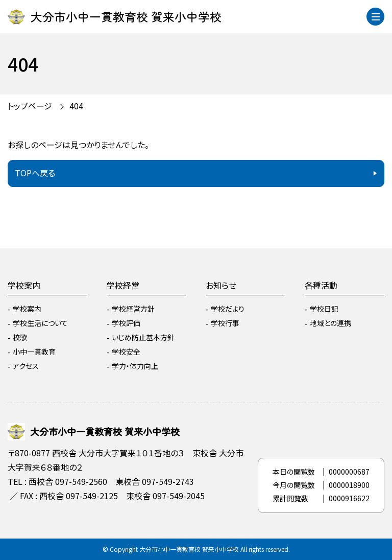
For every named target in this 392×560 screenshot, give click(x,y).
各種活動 (321, 285)
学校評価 (126, 323)
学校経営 (123, 285)
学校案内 (24, 285)
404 (76, 106)
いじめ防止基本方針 (143, 337)
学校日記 (324, 309)
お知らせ (221, 285)
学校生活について (40, 323)
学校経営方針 (133, 309)
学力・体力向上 (135, 366)
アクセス (26, 366)
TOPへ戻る (35, 173)
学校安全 (126, 352)
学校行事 (225, 323)
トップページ (30, 106)
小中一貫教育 (34, 352)
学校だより (228, 309)
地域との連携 (330, 323)
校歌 (20, 337)
